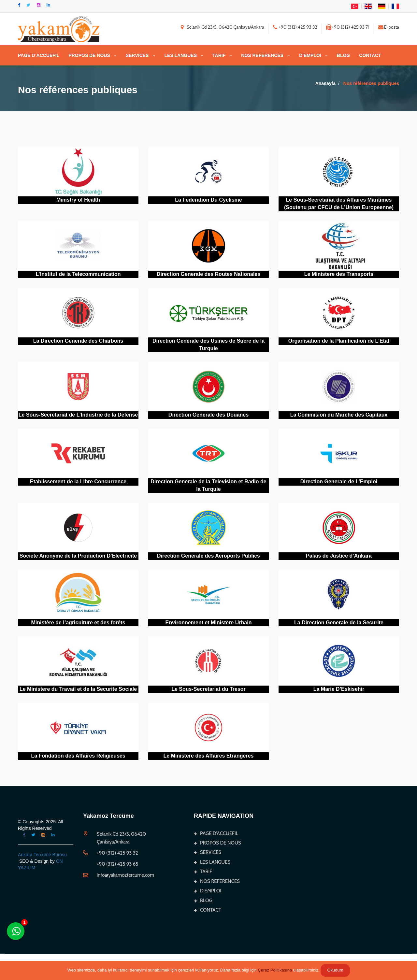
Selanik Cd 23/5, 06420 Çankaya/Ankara (225, 27)
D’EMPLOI (310, 55)
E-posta (392, 27)
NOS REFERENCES (262, 55)
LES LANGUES (180, 55)
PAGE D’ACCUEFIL (39, 55)
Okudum (335, 970)
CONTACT (370, 55)
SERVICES (137, 55)
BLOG (343, 55)
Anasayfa (325, 83)
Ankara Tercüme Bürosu (42, 855)
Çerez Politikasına (275, 970)
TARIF (219, 55)
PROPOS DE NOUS (89, 55)
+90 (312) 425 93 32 (298, 27)
